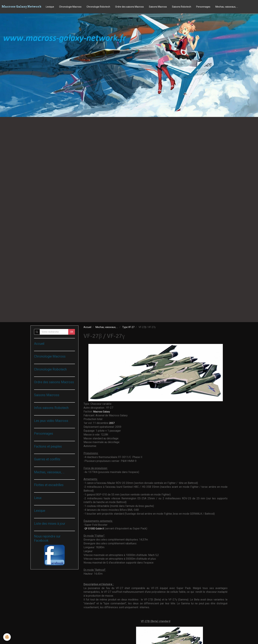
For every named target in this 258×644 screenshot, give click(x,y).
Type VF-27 (128, 327)
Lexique (50, 7)
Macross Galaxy (102, 412)
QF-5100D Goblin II (94, 529)
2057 (112, 423)
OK (72, 332)
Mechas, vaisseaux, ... (227, 7)
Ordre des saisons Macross (130, 7)
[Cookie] (7, 637)
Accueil (87, 327)
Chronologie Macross (70, 7)
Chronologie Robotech (98, 7)
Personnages (203, 7)
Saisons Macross (158, 7)
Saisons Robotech (182, 7)
